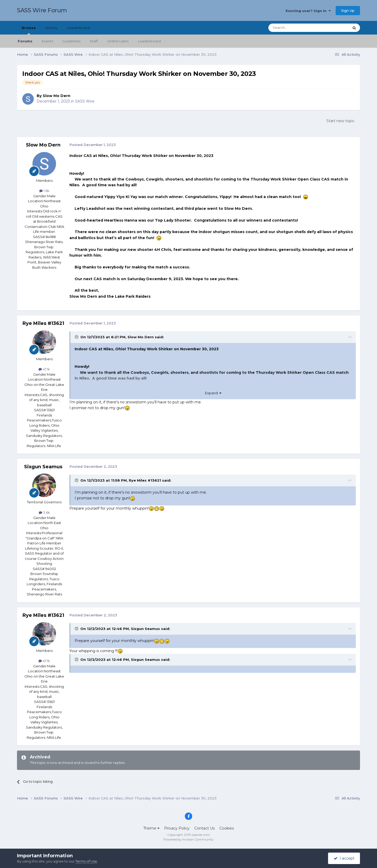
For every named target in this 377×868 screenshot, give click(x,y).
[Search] (296, 28)
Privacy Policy (177, 828)
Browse (29, 30)
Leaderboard (149, 41)
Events (48, 41)
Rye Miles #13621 (43, 323)
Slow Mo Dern (57, 96)
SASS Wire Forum (42, 10)
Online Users (118, 41)
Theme (151, 828)
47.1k (44, 369)
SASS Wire (85, 101)
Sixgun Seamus (43, 467)
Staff (94, 41)
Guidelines (71, 41)
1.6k (44, 191)
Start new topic (340, 121)
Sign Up (348, 10)
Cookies (227, 828)
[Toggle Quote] (77, 337)
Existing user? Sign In (308, 11)
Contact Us (204, 828)
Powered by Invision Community (188, 839)
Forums (25, 41)
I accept (344, 858)
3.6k (44, 512)
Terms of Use (86, 861)
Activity (51, 28)
